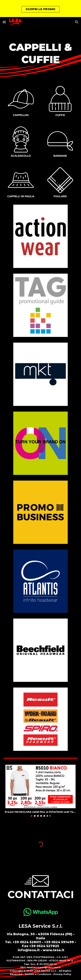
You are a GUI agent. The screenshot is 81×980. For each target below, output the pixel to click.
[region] (40, 9)
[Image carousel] (40, 791)
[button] (4, 22)
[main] (40, 54)
